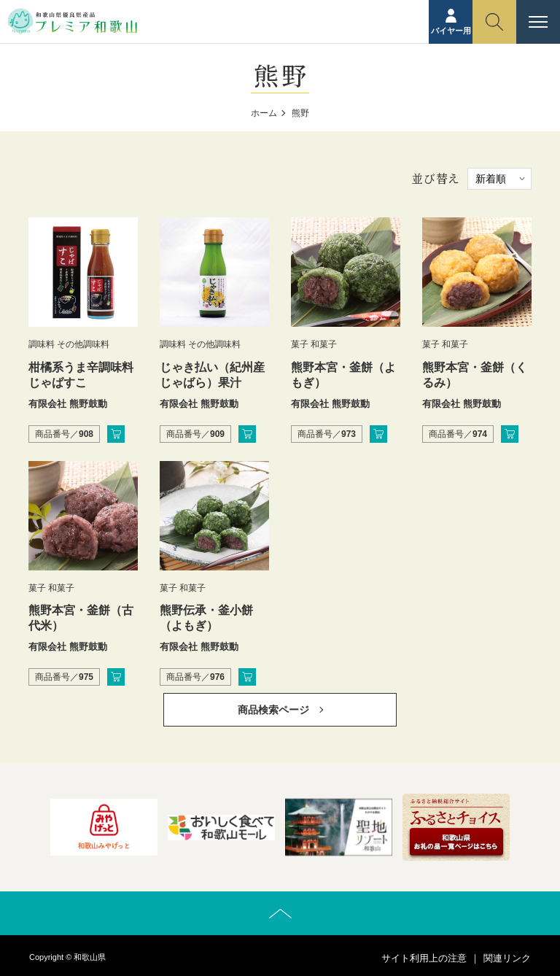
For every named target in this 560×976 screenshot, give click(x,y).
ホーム (264, 113)
